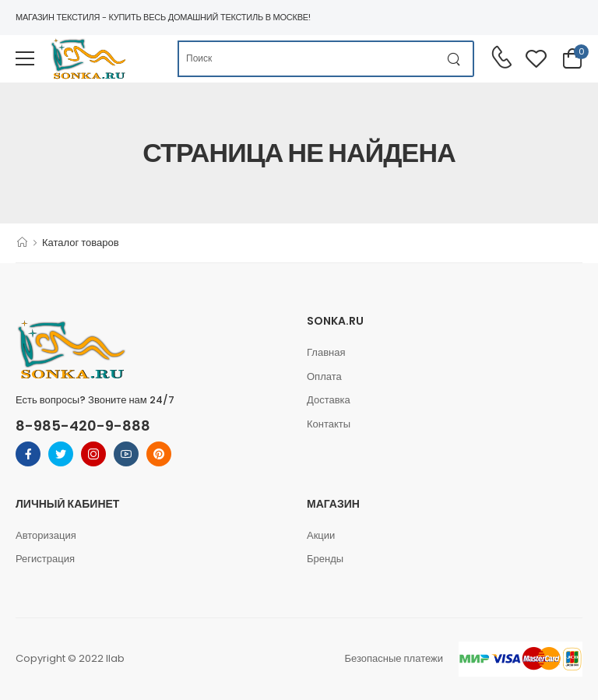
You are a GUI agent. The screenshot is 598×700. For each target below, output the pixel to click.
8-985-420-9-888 (83, 426)
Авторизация (46, 535)
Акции (321, 535)
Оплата (324, 376)
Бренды (325, 559)
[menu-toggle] (25, 58)
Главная (326, 352)
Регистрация (45, 559)
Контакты (329, 424)
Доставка (329, 400)
